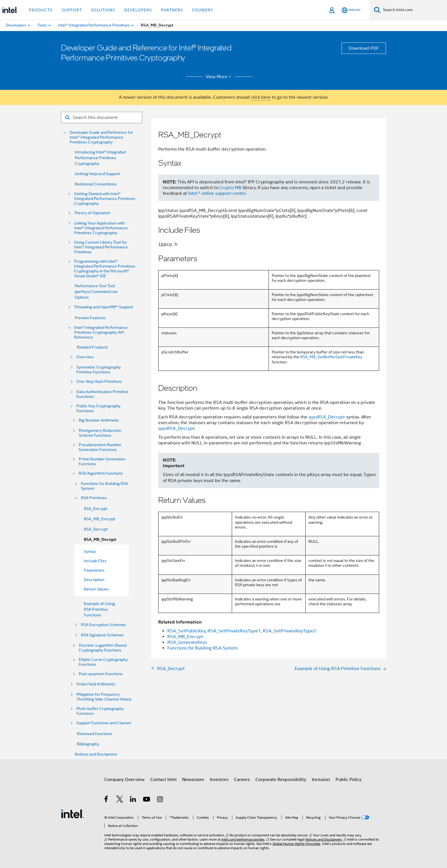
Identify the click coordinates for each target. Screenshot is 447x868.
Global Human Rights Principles (296, 844)
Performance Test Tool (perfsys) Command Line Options (96, 292)
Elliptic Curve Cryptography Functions (103, 662)
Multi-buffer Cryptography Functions (100, 711)
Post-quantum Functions (101, 674)
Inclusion (321, 780)
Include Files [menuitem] (95, 561)
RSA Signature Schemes (102, 635)
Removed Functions (95, 734)
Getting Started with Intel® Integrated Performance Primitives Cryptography (105, 199)
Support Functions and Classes (104, 723)
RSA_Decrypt (96, 529)
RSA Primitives (94, 498)
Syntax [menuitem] (90, 551)
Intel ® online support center (217, 193)
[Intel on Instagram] (160, 800)
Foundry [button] (203, 10)
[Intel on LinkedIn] (133, 800)
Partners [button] (172, 10)
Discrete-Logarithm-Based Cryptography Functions (102, 648)
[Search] (377, 10)
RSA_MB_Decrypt (100, 540)
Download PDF (364, 48)
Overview (85, 357)
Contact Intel (163, 780)
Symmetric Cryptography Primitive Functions (99, 370)
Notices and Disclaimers (96, 754)
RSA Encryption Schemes (103, 625)
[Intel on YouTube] (147, 800)
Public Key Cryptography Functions (98, 408)
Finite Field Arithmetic (96, 684)
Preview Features (90, 318)
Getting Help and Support (97, 174)
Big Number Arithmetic (99, 420)
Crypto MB (230, 188)
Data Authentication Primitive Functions (102, 394)
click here (261, 97)
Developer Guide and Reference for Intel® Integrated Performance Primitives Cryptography (101, 137)
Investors (219, 780)
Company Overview (124, 780)
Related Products (93, 347)
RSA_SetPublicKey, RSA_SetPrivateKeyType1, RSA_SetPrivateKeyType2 (242, 631)
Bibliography (88, 744)
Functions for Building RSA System (104, 486)
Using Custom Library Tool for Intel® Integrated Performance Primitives (101, 247)
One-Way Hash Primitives (99, 382)
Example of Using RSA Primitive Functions (99, 609)
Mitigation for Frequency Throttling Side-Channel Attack (104, 697)
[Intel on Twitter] (120, 800)
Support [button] (72, 10)
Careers (242, 780)
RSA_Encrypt (96, 509)
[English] (351, 10)
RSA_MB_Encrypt (99, 519)
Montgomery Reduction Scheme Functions (100, 433)
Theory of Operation (92, 213)
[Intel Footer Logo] (72, 814)
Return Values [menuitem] (96, 589)
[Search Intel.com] (414, 10)
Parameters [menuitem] (94, 570)
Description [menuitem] (94, 580)
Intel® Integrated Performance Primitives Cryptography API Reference (101, 332)
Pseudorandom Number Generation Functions (100, 447)
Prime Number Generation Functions (102, 462)
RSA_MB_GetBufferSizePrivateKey (331, 357)
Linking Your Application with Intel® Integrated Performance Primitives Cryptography (101, 228)
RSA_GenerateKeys (187, 642)
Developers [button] (138, 10)
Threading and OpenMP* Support (104, 307)
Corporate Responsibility (281, 780)
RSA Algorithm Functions (101, 473)
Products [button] (41, 10)
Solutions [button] (103, 10)
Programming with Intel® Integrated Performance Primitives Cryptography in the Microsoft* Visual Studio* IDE (105, 269)
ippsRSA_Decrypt (327, 417)
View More (219, 77)
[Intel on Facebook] (106, 800)
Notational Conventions (96, 184)
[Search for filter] (102, 118)
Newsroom (193, 780)
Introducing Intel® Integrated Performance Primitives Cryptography (100, 158)
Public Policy (349, 780)
